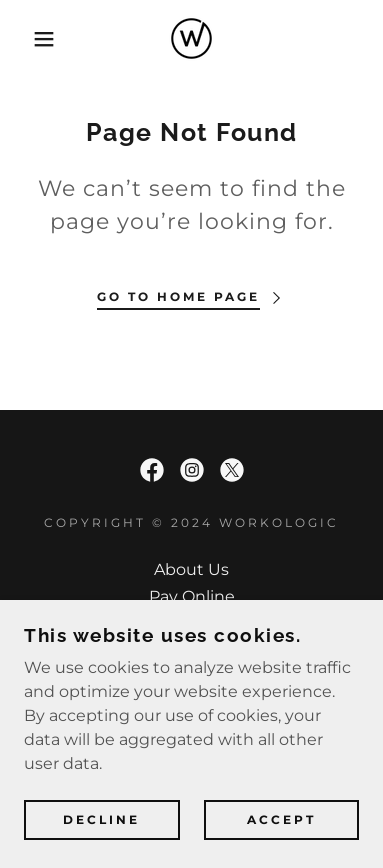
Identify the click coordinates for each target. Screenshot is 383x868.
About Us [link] (191, 569)
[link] (191, 38)
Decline (101, 820)
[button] (30, 39)
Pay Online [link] (192, 596)
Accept (281, 820)
